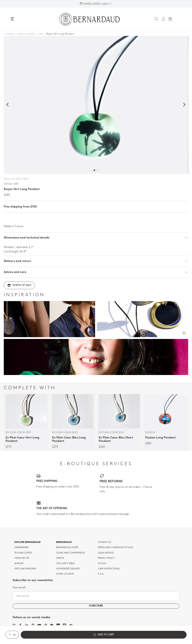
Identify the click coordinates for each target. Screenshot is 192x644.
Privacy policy (106, 558)
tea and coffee (23, 553)
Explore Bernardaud (27, 542)
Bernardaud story (67, 548)
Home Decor (22, 558)
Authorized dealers (68, 569)
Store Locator (65, 574)
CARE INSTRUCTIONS (109, 569)
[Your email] (96, 596)
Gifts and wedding (25, 569)
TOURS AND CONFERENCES (71, 553)
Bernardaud (64, 542)
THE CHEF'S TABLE (65, 564)
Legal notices (106, 553)
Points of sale (19, 285)
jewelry (19, 564)
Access (102, 564)
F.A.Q (101, 574)
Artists (60, 558)
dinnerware (22, 548)
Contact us (105, 542)
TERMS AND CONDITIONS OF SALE (115, 548)
